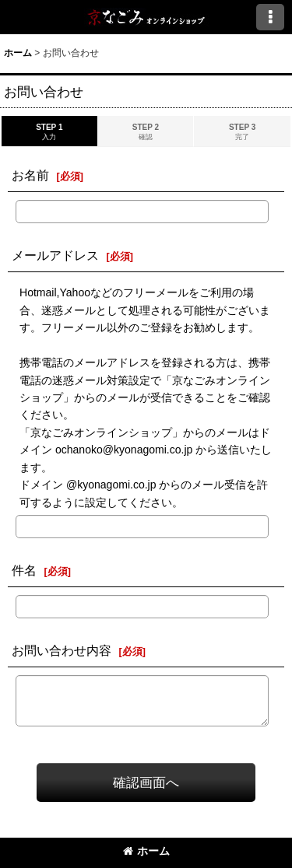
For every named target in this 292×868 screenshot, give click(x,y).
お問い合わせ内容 (62, 650)
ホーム (146, 851)
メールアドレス (55, 255)
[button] (270, 17)
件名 (24, 570)
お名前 (30, 175)
